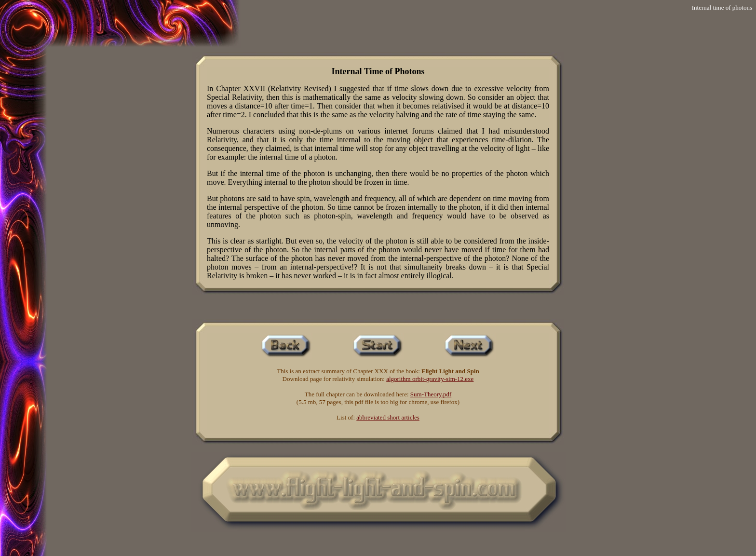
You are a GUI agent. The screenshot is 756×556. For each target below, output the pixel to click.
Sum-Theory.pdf (431, 394)
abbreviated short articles (388, 417)
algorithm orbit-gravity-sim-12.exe (430, 379)
